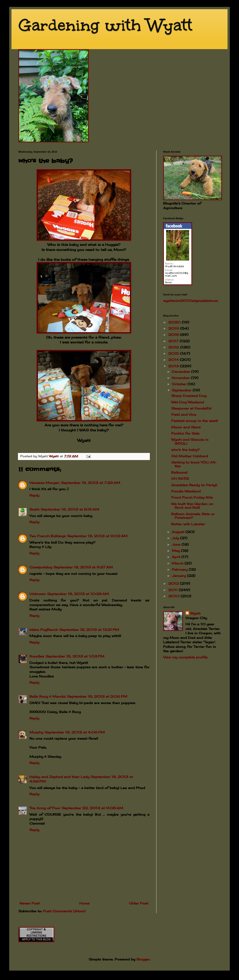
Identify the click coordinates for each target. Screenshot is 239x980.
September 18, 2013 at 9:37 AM (83, 567)
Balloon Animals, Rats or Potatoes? (193, 516)
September (182, 390)
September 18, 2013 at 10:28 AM (78, 594)
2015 (174, 353)
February (180, 569)
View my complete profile (185, 657)
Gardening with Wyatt (105, 25)
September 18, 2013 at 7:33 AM (91, 483)
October (180, 384)
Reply (34, 495)
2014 (174, 360)
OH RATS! (180, 479)
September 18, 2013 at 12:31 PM (89, 630)
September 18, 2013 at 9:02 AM (97, 536)
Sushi (34, 509)
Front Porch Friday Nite (192, 497)
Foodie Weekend (186, 491)
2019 (174, 328)
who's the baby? (185, 450)
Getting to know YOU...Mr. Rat (194, 464)
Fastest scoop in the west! (195, 421)
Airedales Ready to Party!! (194, 485)
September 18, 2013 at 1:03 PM (75, 656)
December (182, 372)
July (176, 538)
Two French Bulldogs (48, 536)
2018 (174, 335)
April (177, 557)
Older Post (139, 903)
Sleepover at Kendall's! (191, 408)
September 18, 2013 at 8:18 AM (70, 509)
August (179, 532)
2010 (174, 596)
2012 (174, 583)
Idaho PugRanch (44, 630)
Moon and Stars (186, 427)
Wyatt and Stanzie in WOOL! (190, 441)
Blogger (143, 959)
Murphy (36, 732)
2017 (174, 341)
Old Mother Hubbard (190, 456)
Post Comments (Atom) (64, 911)
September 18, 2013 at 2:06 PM (97, 696)
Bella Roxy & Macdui (48, 696)
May (176, 551)
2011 (174, 590)
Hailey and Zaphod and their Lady (59, 777)
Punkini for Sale (185, 433)
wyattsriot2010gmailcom (191, 301)
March (178, 563)
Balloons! (179, 472)
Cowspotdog (41, 567)
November (181, 378)
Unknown (38, 594)
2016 (174, 347)
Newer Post (30, 903)
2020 (175, 322)
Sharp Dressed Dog (189, 396)
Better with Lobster (188, 524)
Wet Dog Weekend (188, 402)
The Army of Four (45, 808)
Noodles (37, 656)
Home (84, 903)
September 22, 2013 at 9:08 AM (92, 808)
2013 (174, 366)
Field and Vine (184, 414)
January (179, 576)
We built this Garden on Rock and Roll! (192, 506)
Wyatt (195, 613)
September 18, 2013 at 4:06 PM (75, 732)
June (177, 544)
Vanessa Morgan (44, 483)
